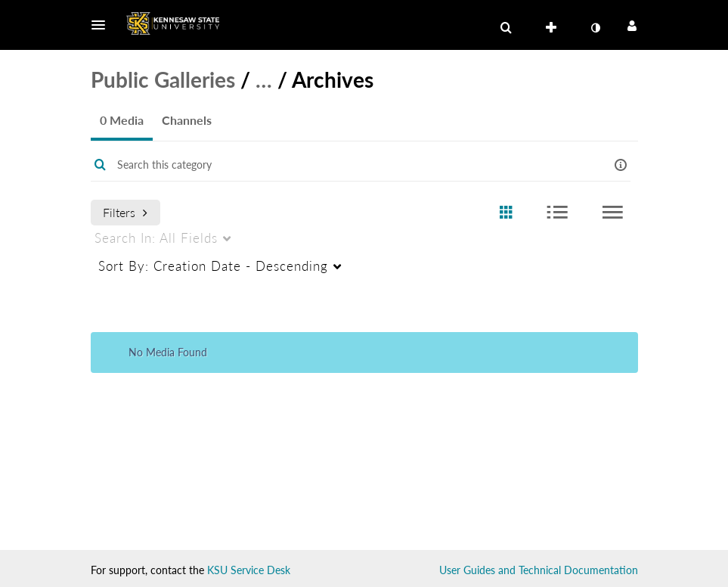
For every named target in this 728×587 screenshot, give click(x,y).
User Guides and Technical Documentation (539, 570)
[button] (103, 25)
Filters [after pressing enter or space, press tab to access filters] (125, 212)
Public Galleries (163, 79)
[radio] (506, 213)
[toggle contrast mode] (596, 28)
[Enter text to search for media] (342, 165)
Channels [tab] (187, 120)
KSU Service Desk (249, 570)
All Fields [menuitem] (156, 238)
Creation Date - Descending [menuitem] (213, 266)
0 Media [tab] (122, 120)
